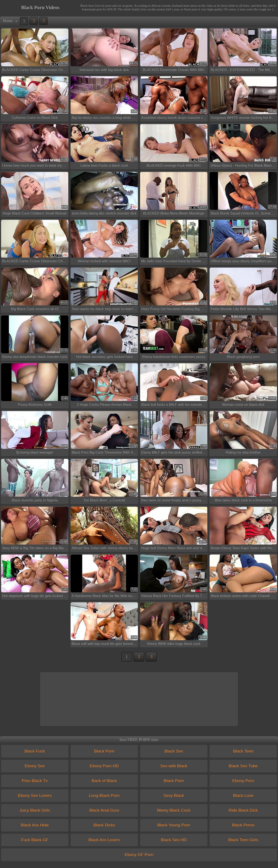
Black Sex (174, 751)
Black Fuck (35, 751)
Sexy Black (174, 796)
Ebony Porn (243, 781)
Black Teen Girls (243, 840)
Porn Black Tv (35, 781)
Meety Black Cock (174, 810)
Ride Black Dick (243, 810)
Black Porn (104, 751)
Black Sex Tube (243, 766)
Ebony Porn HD (104, 766)
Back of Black (104, 781)
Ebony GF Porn (139, 855)
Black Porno (243, 825)
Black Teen (243, 751)
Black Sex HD (174, 840)
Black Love (243, 796)
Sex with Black (174, 766)
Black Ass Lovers (104, 840)
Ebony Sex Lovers (35, 796)
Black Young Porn (174, 825)
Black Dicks (104, 825)
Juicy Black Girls (35, 810)
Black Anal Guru (104, 810)
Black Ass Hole (35, 825)
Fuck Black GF (35, 840)
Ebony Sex (35, 766)
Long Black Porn (104, 796)
